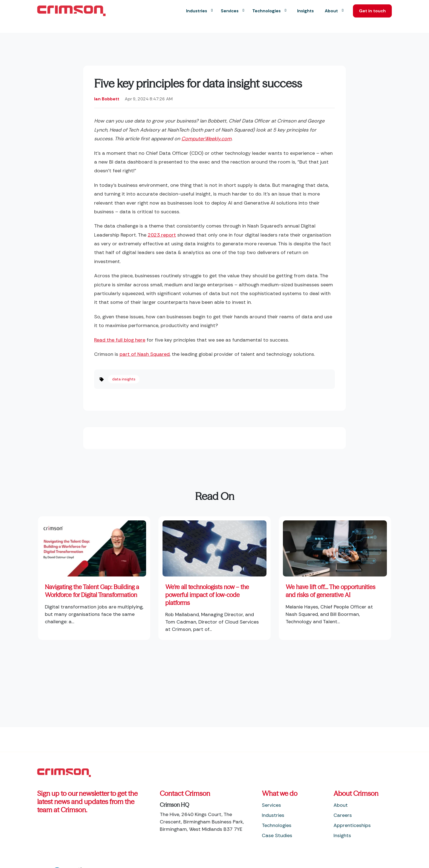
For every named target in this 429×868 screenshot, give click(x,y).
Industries (273, 815)
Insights (342, 835)
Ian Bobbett (107, 99)
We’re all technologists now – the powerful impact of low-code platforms (207, 595)
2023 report (162, 235)
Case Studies (277, 835)
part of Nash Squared (145, 354)
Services (271, 805)
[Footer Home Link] (64, 772)
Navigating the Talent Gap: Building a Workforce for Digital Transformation (92, 591)
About (341, 805)
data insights (124, 379)
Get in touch (369, 11)
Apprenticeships (352, 825)
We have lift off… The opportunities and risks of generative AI (331, 591)
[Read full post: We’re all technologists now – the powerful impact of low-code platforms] (215, 546)
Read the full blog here (120, 340)
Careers (343, 815)
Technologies (277, 825)
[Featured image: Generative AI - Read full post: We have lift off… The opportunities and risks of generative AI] (335, 546)
